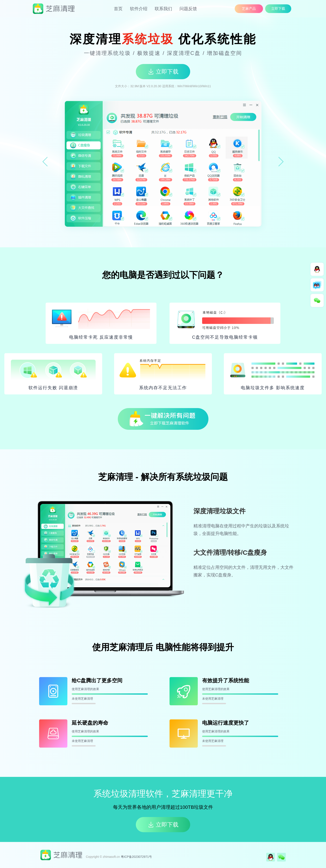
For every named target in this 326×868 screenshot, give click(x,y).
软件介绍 (139, 9)
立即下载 (278, 9)
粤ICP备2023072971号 (136, 857)
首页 (118, 9)
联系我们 (163, 9)
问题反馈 (188, 9)
